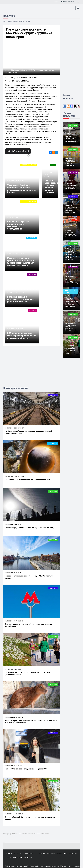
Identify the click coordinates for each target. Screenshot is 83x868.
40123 (21, 717)
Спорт (60, 854)
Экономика (30, 854)
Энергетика (31, 238)
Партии (9, 21)
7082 (23, 293)
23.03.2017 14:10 (25, 78)
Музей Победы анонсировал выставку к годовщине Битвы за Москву (72, 280)
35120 (21, 814)
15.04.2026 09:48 (72, 226)
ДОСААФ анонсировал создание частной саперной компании (51, 186)
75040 (21, 524)
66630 (21, 621)
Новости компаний (28, 165)
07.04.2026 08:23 (11, 428)
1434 (68, 201)
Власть (15, 21)
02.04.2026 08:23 (11, 717)
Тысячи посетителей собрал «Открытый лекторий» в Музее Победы (71, 137)
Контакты (28, 857)
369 (68, 177)
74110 (21, 573)
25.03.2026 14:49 (11, 814)
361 (68, 130)
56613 (21, 669)
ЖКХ (75, 220)
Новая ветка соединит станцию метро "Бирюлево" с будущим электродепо (71, 208)
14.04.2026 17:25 (72, 271)
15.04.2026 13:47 (72, 175)
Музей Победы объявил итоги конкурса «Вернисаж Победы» (71, 327)
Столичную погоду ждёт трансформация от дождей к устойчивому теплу (71, 349)
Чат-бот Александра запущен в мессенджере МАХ (26, 769)
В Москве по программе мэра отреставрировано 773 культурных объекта (22, 336)
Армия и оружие (24, 21)
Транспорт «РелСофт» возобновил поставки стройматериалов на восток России (22, 189)
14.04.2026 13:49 (72, 318)
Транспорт (53, 395)
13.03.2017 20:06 (14, 217)
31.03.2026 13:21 (11, 476)
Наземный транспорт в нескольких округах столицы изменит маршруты (72, 255)
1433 (68, 228)
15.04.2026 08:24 (72, 246)
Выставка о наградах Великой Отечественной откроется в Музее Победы (71, 184)
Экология (53, 540)
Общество (53, 492)
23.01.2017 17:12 (14, 181)
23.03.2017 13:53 (14, 254)
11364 (47, 176)
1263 (68, 248)
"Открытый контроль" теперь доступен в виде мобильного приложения (72, 302)
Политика (19, 854)
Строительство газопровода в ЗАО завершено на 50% (27, 479)
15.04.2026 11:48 (72, 199)
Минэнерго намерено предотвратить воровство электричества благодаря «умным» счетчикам (21, 262)
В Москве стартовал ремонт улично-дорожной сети (71, 233)
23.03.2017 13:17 (14, 329)
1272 (68, 320)
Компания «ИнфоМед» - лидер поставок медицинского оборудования (19, 225)
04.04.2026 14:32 (11, 573)
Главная (9, 854)
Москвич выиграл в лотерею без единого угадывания (70, 162)
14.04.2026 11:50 (11, 669)
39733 (21, 766)
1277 (68, 273)
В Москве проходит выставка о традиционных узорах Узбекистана (21, 299)
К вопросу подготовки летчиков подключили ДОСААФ (26, 834)
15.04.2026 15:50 (72, 154)
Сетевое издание (53, 866)
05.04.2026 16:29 (11, 766)
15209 (23, 217)
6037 (23, 254)
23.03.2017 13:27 (14, 293)
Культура (32, 311)
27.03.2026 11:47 (11, 621)
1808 (68, 295)
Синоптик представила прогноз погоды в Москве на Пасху (29, 528)
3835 (23, 329)
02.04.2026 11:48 (11, 524)
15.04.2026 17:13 (72, 128)
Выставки (32, 274)
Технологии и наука (70, 292)
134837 (21, 428)
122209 (21, 476)
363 (68, 156)
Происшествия (71, 854)
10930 (23, 181)
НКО (4, 21)
